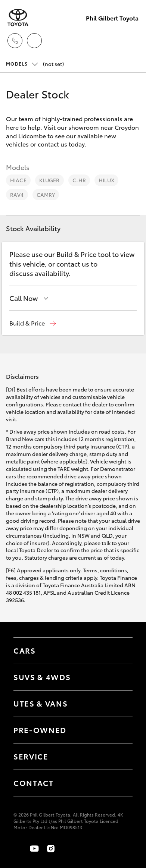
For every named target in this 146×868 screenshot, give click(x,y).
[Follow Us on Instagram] (51, 849)
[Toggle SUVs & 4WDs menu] (119, 677)
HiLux (106, 180)
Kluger (49, 180)
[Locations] (34, 41)
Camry (46, 195)
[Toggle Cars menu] (119, 651)
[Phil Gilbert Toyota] (18, 18)
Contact (34, 783)
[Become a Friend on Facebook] (18, 849)
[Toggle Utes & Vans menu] (119, 704)
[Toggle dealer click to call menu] (15, 41)
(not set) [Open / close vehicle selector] (35, 64)
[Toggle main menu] (131, 41)
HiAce (18, 180)
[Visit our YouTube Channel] (34, 849)
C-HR (79, 180)
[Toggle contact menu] (119, 730)
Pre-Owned (40, 730)
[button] (33, 323)
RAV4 (17, 195)
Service (31, 756)
